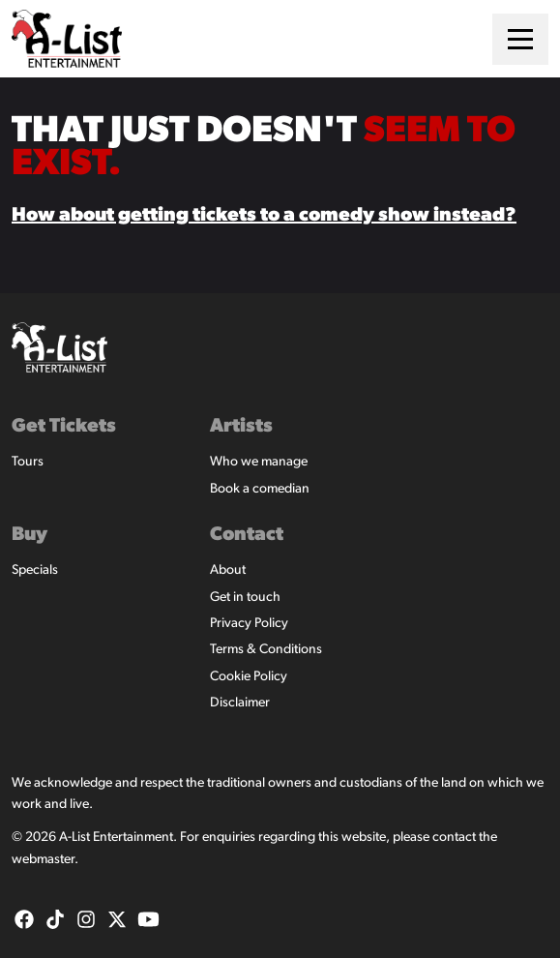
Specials (35, 570)
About (228, 570)
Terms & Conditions (266, 650)
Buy (29, 535)
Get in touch (245, 598)
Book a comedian (260, 489)
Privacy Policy (249, 624)
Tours (28, 462)
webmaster (43, 860)
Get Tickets (64, 427)
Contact (247, 535)
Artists (241, 427)
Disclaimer (240, 703)
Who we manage (259, 462)
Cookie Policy (249, 677)
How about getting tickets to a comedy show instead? (264, 216)
